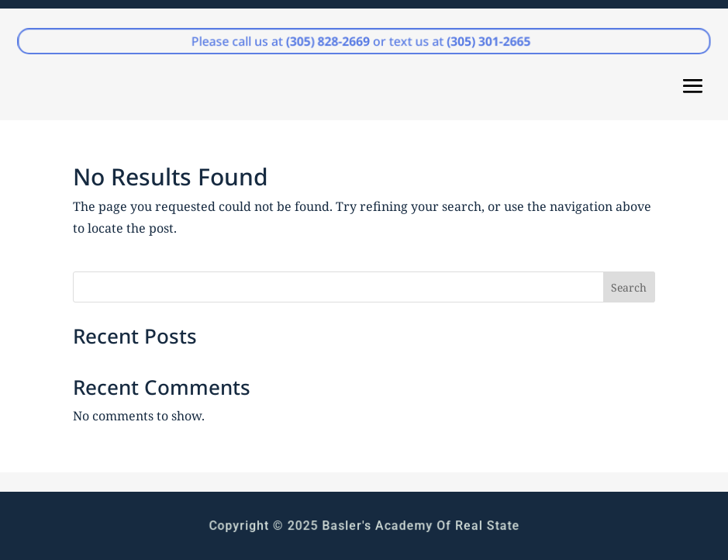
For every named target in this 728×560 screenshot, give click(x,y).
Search (629, 287)
